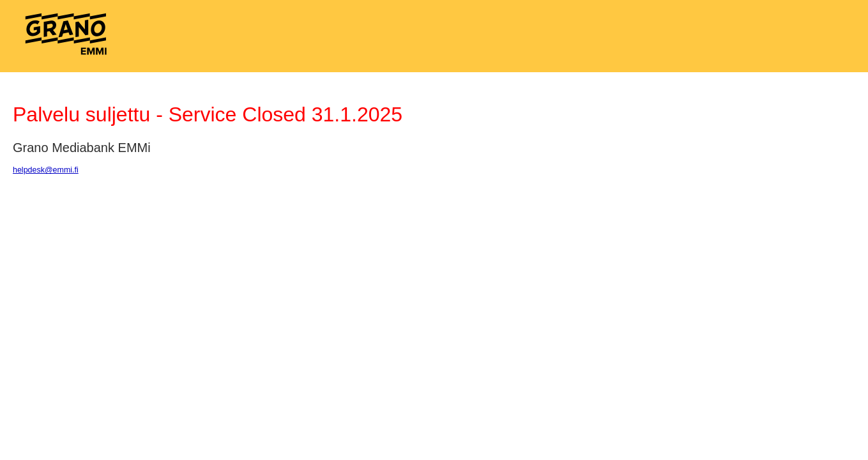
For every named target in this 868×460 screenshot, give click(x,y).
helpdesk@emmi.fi (46, 170)
